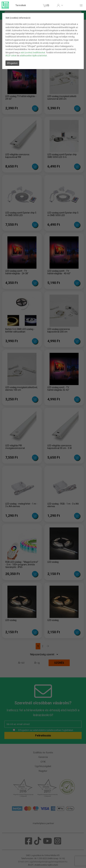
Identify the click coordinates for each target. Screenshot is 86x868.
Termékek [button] (21, 5)
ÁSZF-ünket (11, 56)
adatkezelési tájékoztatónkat (33, 56)
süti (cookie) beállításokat (33, 52)
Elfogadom (12, 63)
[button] (60, 5)
